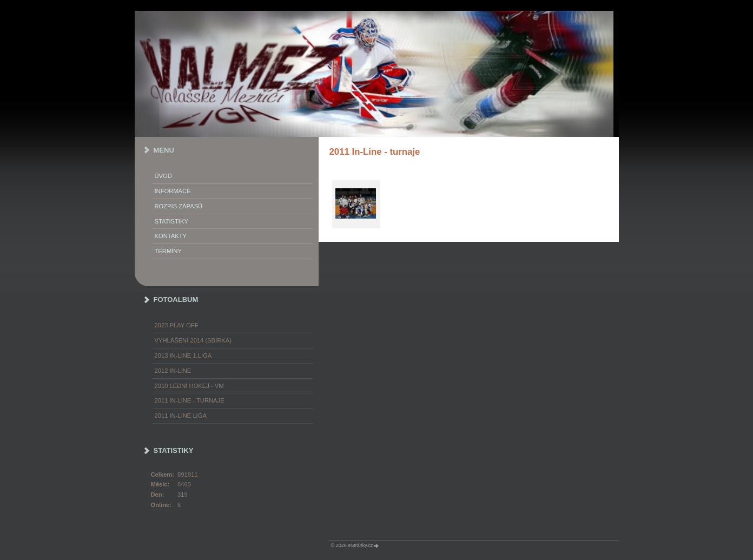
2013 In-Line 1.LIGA (183, 355)
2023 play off (177, 325)
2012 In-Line (173, 371)
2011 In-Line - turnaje (190, 400)
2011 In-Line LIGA (181, 416)
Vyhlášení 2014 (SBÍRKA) (193, 340)
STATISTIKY (171, 221)
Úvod (163, 176)
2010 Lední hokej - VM (189, 386)
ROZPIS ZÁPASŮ (179, 206)
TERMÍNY (168, 251)
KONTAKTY (171, 236)
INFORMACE (173, 191)
